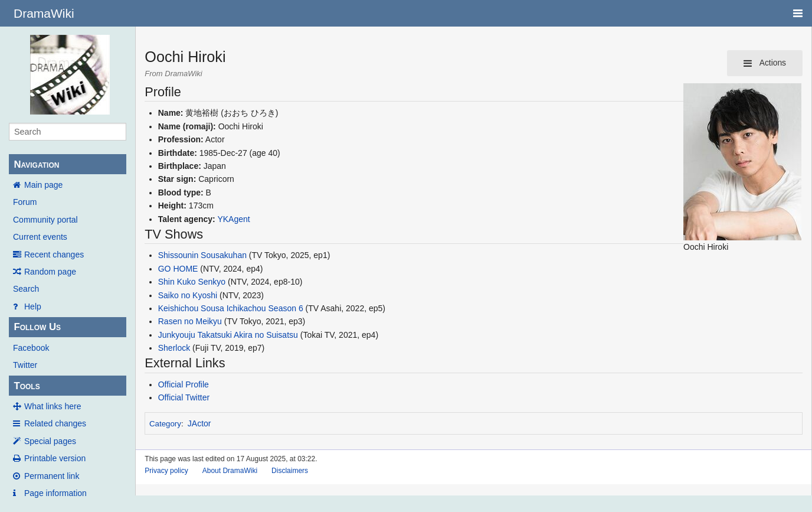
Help (33, 306)
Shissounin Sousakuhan (202, 255)
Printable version (55, 458)
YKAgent (233, 219)
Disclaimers (290, 471)
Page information (55, 493)
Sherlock (174, 348)
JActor (199, 423)
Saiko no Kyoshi (188, 295)
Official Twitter (184, 397)
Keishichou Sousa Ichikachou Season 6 (231, 308)
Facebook (31, 348)
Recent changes (54, 255)
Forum (25, 202)
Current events (40, 237)
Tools (27, 386)
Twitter (25, 365)
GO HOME (178, 269)
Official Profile (184, 384)
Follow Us (37, 327)
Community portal (45, 220)
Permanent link (52, 476)
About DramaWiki (230, 471)
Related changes (55, 423)
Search (26, 289)
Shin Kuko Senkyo (192, 282)
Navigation (36, 164)
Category (165, 424)
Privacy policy (166, 471)
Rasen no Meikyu (190, 321)
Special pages (50, 441)
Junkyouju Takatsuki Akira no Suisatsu (228, 335)
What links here (53, 406)
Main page (43, 185)
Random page (50, 272)
